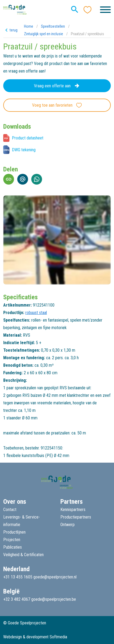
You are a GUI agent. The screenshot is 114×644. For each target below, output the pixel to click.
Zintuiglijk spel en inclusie (44, 34)
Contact (10, 510)
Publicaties (13, 547)
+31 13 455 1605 (18, 577)
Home (29, 26)
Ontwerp (68, 525)
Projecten (12, 540)
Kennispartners (73, 510)
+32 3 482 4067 (17, 599)
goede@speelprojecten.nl (55, 577)
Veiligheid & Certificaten (23, 555)
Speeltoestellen (53, 26)
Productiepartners (76, 517)
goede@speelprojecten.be (54, 599)
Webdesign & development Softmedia (35, 637)
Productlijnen (14, 532)
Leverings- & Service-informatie (22, 521)
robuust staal (36, 313)
